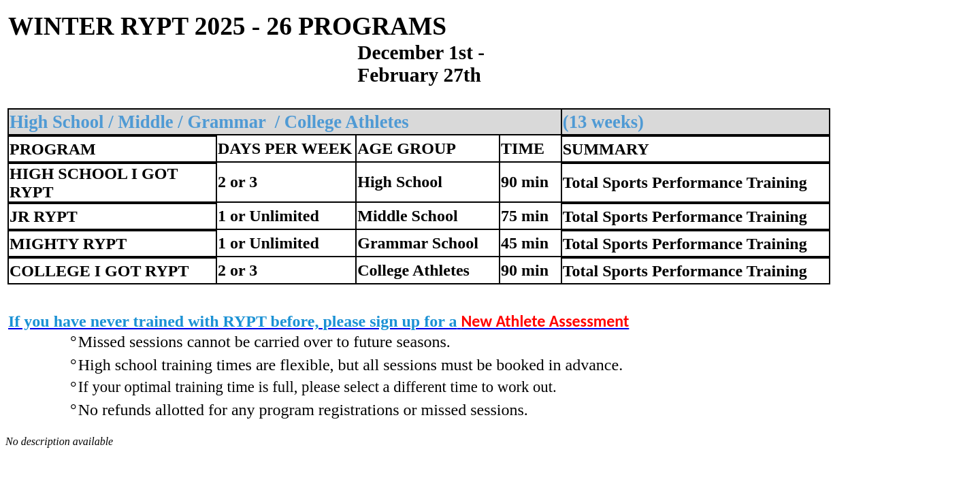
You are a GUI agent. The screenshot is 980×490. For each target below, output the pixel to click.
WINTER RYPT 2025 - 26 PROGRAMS (227, 26)
